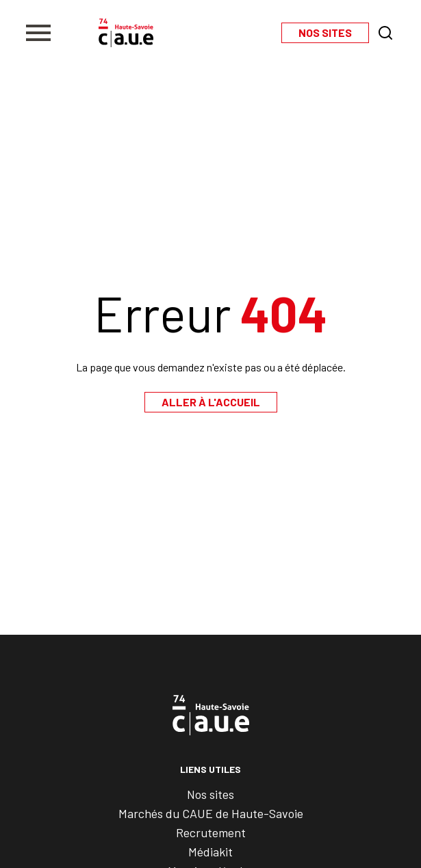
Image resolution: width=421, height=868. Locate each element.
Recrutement (211, 832)
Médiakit (210, 852)
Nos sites (210, 794)
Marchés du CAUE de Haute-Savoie (211, 813)
